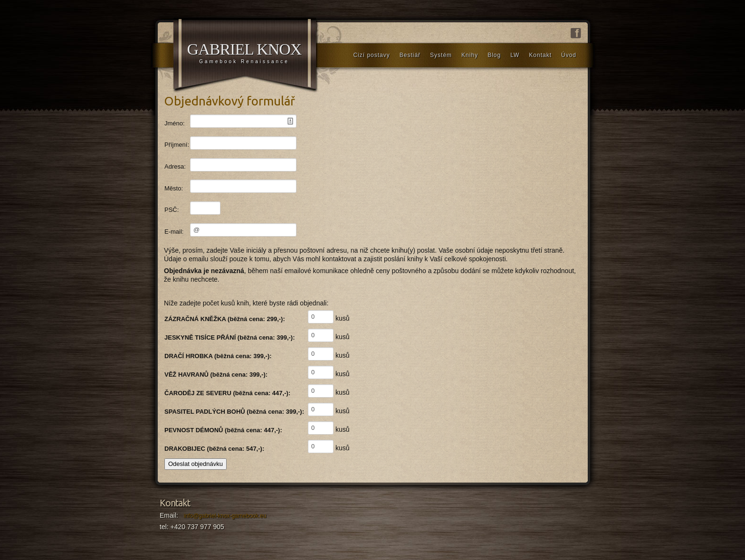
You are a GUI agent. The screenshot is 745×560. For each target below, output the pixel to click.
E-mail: (174, 232)
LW (515, 55)
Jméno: (175, 123)
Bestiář (410, 55)
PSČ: (172, 210)
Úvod (569, 55)
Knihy (470, 55)
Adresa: (175, 166)
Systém (441, 55)
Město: (174, 188)
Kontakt (540, 55)
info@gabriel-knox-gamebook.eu (225, 516)
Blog (494, 55)
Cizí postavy (371, 55)
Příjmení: (177, 145)
